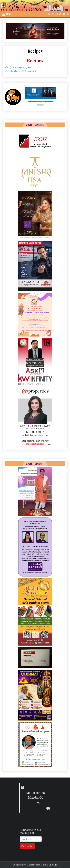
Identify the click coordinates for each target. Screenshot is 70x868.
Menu (9, 14)
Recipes (35, 51)
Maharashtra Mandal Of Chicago (36, 798)
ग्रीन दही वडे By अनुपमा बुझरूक (18, 67)
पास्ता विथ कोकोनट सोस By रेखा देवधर (21, 71)
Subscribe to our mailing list (30, 832)
